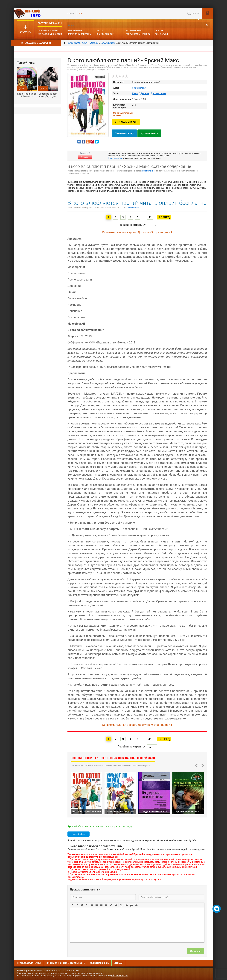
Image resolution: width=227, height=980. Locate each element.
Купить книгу (149, 133)
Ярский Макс (139, 88)
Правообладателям (29, 963)
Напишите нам (115, 158)
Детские (159, 31)
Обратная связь (100, 963)
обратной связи (119, 976)
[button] (73, 905)
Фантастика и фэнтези (50, 34)
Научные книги (134, 31)
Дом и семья (161, 34)
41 (150, 217)
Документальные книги (138, 34)
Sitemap (119, 963)
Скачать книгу (124, 133)
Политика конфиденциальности (65, 963)
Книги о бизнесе (105, 34)
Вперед (164, 217)
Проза (100, 31)
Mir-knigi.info (38, 13)
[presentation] (73, 905)
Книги (71, 13)
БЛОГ (81, 13)
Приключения (75, 31)
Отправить (196, 951)
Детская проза (158, 93)
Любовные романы (48, 31)
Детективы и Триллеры (79, 34)
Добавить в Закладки (36, 43)
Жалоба (85, 157)
